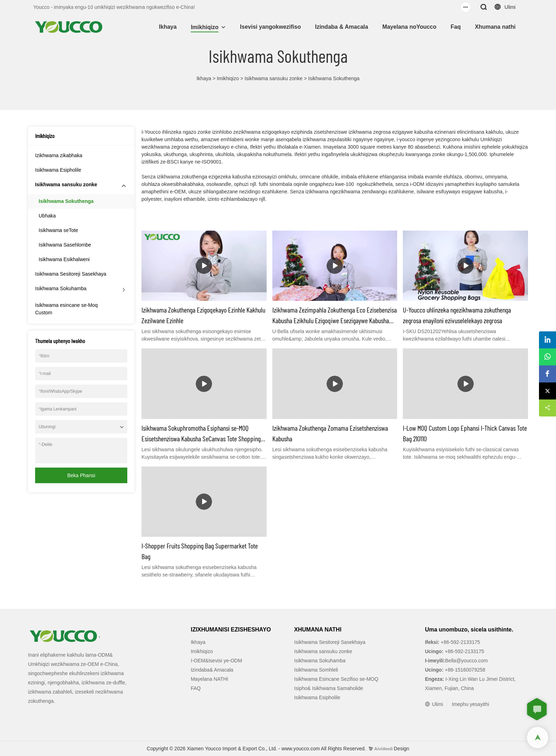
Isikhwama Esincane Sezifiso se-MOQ (336, 679)
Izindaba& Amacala (212, 670)
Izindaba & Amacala (341, 27)
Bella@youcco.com (466, 661)
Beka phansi (81, 475)
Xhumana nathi (495, 27)
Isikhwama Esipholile (58, 170)
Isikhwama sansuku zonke (274, 78)
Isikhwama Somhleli (316, 670)
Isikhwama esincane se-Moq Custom (66, 309)
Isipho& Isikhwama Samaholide (329, 688)
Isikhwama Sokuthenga (334, 78)
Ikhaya (168, 27)
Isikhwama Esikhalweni (64, 259)
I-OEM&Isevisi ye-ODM (216, 661)
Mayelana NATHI (210, 679)
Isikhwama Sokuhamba (61, 288)
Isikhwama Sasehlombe (65, 245)
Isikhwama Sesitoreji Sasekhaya (71, 274)
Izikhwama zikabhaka (59, 155)
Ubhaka (47, 216)
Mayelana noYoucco (409, 27)
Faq (456, 27)
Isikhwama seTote (58, 230)
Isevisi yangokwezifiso (271, 27)
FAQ (196, 688)
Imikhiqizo (205, 27)
